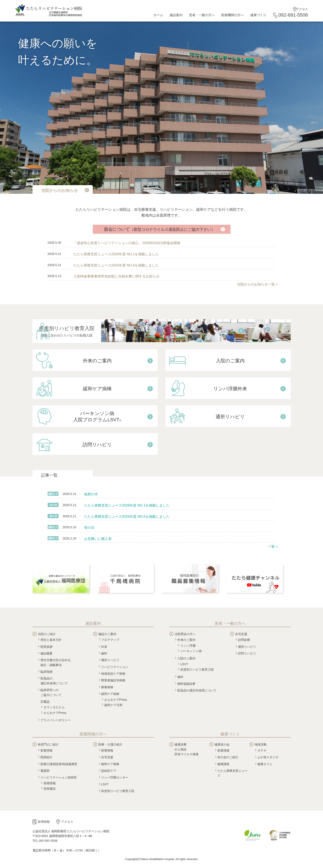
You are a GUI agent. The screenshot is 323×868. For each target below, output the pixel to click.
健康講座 (223, 764)
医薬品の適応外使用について (197, 690)
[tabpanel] (161, 108)
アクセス (302, 9)
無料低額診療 (186, 684)
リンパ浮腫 (188, 646)
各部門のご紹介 (48, 744)
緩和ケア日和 (113, 705)
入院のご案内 (230, 361)
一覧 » (273, 546)
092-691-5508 (293, 15)
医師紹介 (46, 757)
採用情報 (44, 822)
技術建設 (50, 789)
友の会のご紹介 (228, 757)
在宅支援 (241, 634)
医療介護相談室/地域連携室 (59, 764)
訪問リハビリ (97, 445)
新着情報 (46, 750)
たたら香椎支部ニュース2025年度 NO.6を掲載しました (116, 265)
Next (2, 105)
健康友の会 (222, 744)
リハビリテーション (115, 667)
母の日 (89, 528)
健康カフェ (265, 764)
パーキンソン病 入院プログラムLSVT (97, 417)
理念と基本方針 (51, 640)
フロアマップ (110, 640)
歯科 (104, 653)
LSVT (184, 664)
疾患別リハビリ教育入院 (97, 332)
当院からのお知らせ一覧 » (257, 284)
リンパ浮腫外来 (230, 389)
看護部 (45, 771)
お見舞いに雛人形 (98, 539)
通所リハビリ (230, 417)
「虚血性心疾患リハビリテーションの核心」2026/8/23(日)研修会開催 (127, 243)
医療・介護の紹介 (110, 744)
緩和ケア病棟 (97, 389)
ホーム (158, 15)
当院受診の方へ (185, 634)
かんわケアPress (55, 713)
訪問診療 (244, 640)
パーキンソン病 (191, 651)
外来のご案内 (97, 361)
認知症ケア (109, 771)
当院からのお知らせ (59, 190)
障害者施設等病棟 (113, 680)
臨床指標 (46, 672)
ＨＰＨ (262, 750)
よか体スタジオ (268, 757)
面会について (159, 229)
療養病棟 (107, 687)
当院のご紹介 (47, 634)
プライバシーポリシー (56, 720)
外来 (104, 647)
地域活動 (261, 744)
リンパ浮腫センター (115, 777)
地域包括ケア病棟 (113, 674)
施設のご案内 (107, 634)
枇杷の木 (91, 494)
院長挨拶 (46, 647)
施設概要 (46, 653)
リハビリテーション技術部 (59, 777)
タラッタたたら (54, 707)
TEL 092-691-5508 (45, 841)
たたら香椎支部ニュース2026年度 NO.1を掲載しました (116, 254)
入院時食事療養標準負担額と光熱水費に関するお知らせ (116, 276)
